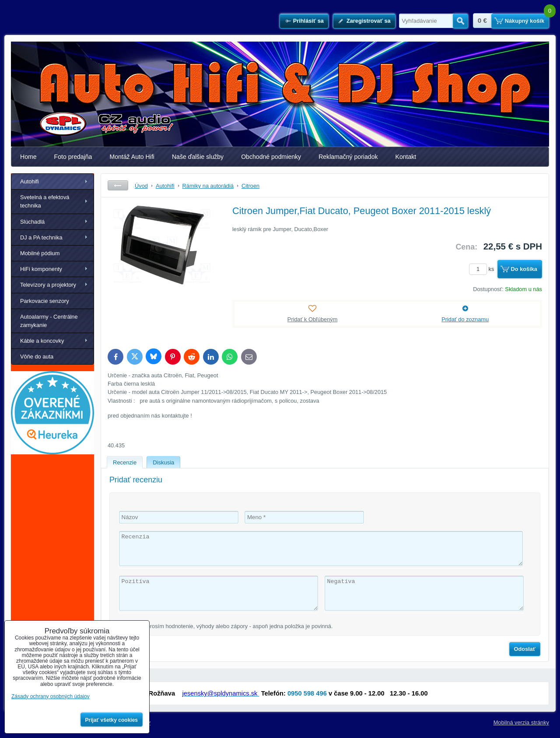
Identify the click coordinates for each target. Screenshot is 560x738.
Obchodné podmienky (271, 157)
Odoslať (525, 649)
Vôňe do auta (37, 357)
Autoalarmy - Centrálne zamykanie (49, 321)
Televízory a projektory (48, 285)
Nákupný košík (525, 21)
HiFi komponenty (41, 269)
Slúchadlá (32, 222)
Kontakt (406, 157)
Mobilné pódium (40, 253)
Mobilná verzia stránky (521, 722)
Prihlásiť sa (308, 21)
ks (483, 269)
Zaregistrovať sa (369, 21)
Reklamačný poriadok (348, 157)
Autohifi (30, 181)
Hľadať (460, 21)
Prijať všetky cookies (112, 720)
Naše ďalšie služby (198, 157)
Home (28, 157)
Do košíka (524, 269)
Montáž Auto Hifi (132, 157)
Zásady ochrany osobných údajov (51, 696)
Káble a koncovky (42, 341)
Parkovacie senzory (45, 301)
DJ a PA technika (41, 237)
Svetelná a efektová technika (45, 201)
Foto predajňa (73, 157)
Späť (118, 185)
